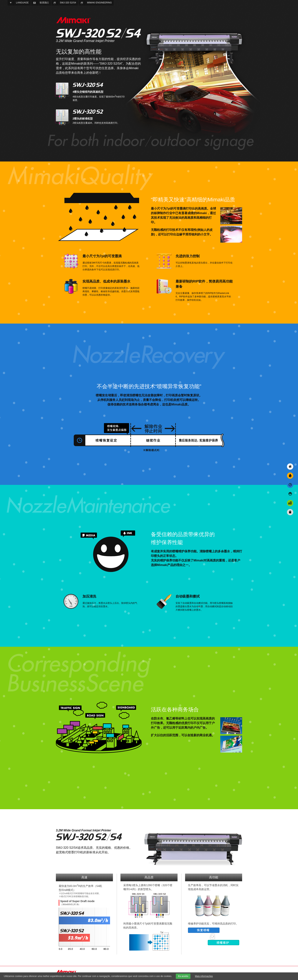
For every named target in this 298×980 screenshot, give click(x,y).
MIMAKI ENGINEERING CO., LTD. (73, 20)
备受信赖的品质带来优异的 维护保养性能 (290, 494)
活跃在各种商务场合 (290, 503)
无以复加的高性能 (290, 467)
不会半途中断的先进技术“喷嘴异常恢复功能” (290, 485)
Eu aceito (183, 976)
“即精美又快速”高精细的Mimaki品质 (290, 476)
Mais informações (204, 976)
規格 (290, 512)
